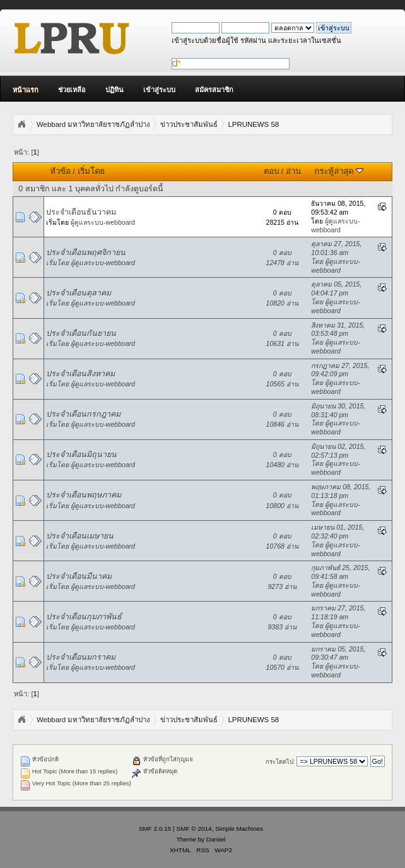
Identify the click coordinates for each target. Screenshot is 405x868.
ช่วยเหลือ (72, 90)
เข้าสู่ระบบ (159, 90)
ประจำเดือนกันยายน (81, 333)
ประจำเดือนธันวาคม (81, 212)
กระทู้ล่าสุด (339, 171)
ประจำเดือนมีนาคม (79, 576)
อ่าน (293, 171)
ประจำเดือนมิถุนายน (81, 455)
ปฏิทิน (114, 90)
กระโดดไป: (280, 762)
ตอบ (271, 171)
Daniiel (216, 839)
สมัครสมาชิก (214, 90)
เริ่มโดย (91, 171)
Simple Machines (239, 829)
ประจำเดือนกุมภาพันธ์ (84, 617)
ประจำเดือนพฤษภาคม (84, 495)
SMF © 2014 (194, 829)
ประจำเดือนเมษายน (80, 536)
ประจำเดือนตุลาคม (79, 293)
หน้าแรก (26, 90)
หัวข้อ (60, 171)
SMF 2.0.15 (155, 829)
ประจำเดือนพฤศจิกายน (86, 253)
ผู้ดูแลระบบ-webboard (103, 222)
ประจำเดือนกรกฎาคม (83, 414)
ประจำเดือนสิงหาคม (80, 374)
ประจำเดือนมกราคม (81, 657)
